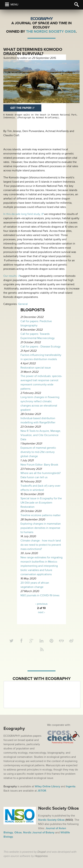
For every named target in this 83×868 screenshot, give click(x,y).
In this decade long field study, (22, 214)
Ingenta (71, 786)
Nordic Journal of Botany (39, 832)
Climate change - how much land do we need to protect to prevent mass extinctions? (41, 545)
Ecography (41, 19)
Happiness (41, 856)
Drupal (42, 852)
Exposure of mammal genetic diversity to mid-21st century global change (38, 452)
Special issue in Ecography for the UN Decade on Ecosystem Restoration (41, 503)
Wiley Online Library (47, 786)
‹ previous (41, 604)
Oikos (18, 832)
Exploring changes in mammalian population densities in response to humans (41, 528)
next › (41, 612)
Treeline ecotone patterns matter (41, 515)
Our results (10, 276)
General (23, 304)
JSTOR (42, 791)
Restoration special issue (36, 368)
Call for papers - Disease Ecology (41, 347)
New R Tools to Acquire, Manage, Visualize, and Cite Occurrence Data (41, 435)
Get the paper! (21, 108)
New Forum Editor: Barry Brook (39, 465)
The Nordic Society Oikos (51, 32)
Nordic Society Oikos (51, 820)
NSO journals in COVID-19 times (40, 595)
